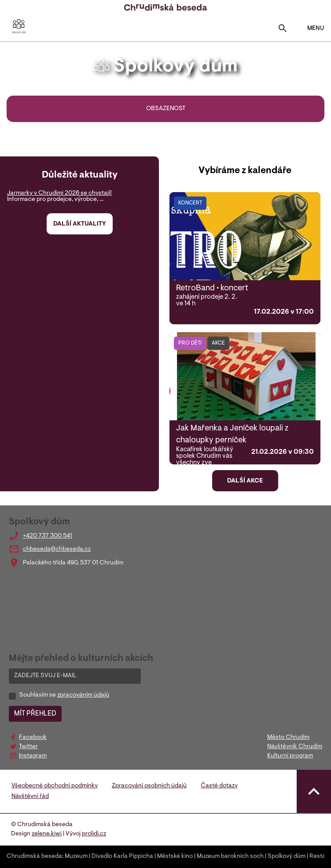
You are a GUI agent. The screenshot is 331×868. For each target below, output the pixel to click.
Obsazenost (166, 109)
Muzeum (76, 857)
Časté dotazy (219, 786)
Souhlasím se (64, 695)
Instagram (33, 756)
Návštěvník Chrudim (295, 747)
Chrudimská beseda (34, 857)
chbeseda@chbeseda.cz (57, 549)
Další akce (245, 481)
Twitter (28, 747)
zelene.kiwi (47, 834)
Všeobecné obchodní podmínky (55, 786)
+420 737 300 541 (48, 536)
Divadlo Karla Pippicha (122, 857)
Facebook (33, 738)
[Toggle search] (283, 30)
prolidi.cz (94, 834)
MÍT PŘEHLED (35, 714)
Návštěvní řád (30, 797)
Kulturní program (290, 756)
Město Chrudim (288, 738)
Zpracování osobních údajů (149, 786)
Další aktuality (79, 224)
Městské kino (175, 857)
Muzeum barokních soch (230, 857)
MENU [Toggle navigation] (310, 28)
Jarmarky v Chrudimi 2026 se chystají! (59, 193)
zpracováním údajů (83, 695)
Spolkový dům (287, 857)
